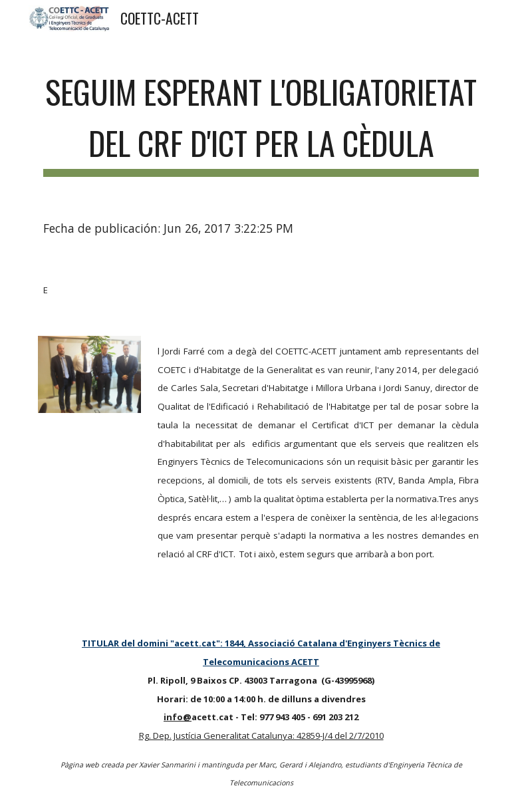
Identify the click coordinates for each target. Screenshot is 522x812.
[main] (261, 119)
